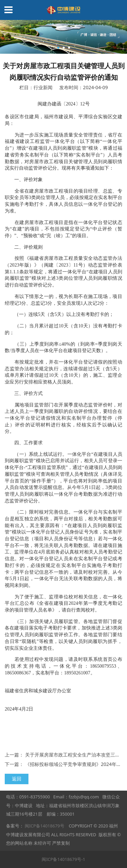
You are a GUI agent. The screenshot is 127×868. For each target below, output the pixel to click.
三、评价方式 (24, 393)
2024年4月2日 (63, 705)
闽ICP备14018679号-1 (63, 859)
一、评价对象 (24, 179)
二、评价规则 (24, 247)
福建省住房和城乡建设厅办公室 (63, 687)
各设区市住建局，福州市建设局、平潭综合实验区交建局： (63, 120)
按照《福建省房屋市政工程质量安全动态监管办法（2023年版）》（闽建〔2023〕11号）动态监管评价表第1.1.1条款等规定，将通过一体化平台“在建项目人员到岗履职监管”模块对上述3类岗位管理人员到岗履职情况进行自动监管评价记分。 (63, 271)
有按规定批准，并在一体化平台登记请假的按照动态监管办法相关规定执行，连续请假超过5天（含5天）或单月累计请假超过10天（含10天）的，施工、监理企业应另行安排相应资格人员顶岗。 (63, 372)
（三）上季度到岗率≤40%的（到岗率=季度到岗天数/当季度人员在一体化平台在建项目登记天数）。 (63, 347)
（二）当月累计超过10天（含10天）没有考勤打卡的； (63, 329)
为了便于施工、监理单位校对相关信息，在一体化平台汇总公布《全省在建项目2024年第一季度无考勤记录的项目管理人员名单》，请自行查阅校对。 (63, 603)
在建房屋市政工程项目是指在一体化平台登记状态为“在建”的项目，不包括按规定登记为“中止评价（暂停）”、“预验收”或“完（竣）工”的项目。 (63, 229)
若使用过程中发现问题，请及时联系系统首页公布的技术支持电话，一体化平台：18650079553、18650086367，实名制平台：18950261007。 (63, 666)
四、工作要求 (24, 443)
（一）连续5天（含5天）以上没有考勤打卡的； (59, 314)
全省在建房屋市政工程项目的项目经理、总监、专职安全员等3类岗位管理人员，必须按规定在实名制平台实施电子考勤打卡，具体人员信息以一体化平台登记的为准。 (63, 201)
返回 (17, 779)
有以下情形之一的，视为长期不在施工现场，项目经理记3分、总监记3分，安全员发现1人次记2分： (63, 300)
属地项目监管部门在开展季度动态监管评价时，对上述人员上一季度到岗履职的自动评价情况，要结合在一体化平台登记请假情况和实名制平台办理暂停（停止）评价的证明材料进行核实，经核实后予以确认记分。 (63, 418)
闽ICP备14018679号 (45, 826)
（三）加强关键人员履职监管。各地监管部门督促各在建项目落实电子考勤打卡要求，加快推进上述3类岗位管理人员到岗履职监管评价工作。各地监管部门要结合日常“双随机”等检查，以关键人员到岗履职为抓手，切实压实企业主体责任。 (63, 635)
